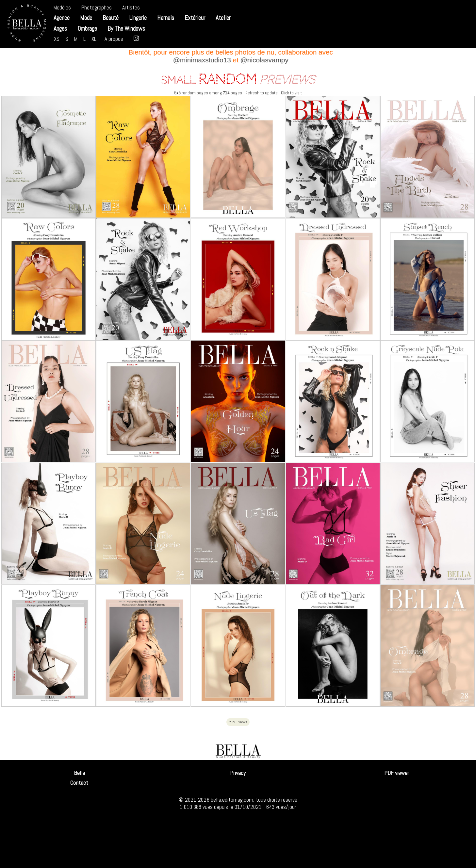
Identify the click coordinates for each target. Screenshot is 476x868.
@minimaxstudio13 (204, 60)
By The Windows (126, 29)
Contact (79, 783)
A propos (114, 39)
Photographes (97, 8)
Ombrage (87, 29)
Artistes (131, 8)
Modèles (62, 8)
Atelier (223, 18)
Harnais (166, 18)
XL (94, 39)
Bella (79, 773)
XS (57, 39)
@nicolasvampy (266, 60)
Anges (60, 29)
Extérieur (195, 18)
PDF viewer (397, 773)
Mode (86, 18)
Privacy (238, 773)
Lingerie (138, 18)
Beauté (111, 18)
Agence (62, 18)
